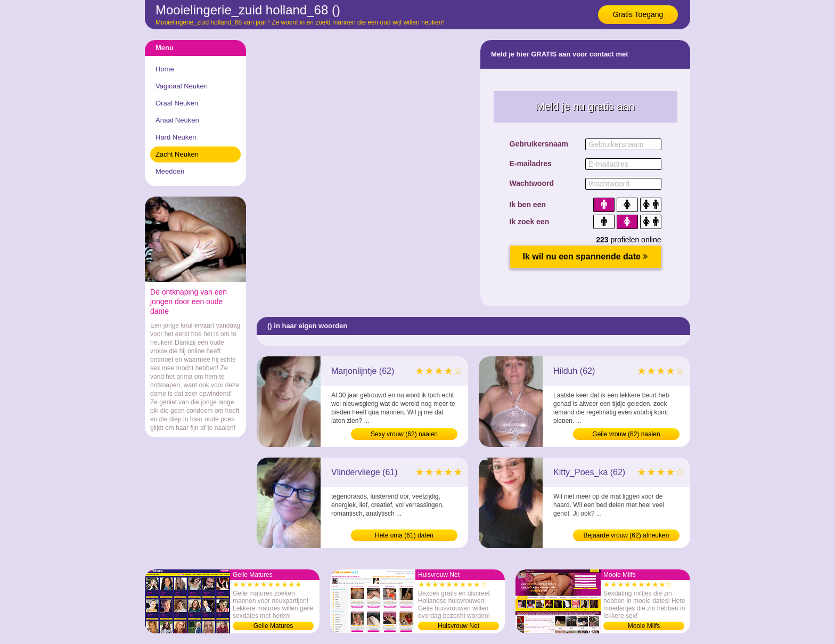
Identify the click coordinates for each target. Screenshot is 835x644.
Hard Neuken (176, 137)
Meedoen (170, 171)
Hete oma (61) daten (404, 535)
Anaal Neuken (177, 120)
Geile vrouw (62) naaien (626, 434)
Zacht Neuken (177, 154)
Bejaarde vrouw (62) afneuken (627, 535)
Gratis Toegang (638, 14)
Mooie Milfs (644, 626)
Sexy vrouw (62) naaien (404, 434)
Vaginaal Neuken (182, 86)
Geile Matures (273, 626)
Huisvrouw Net (459, 626)
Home (165, 69)
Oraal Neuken (177, 103)
